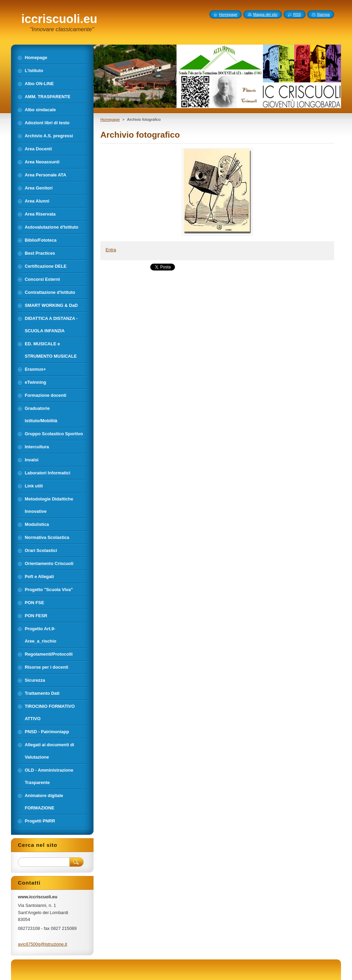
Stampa (323, 14)
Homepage (110, 119)
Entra (111, 250)
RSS (297, 14)
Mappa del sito (265, 14)
